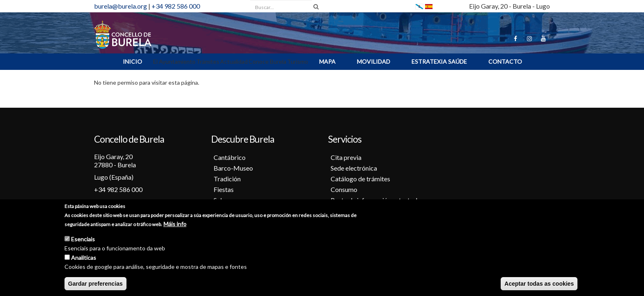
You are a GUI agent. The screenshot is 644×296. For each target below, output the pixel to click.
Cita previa (346, 157)
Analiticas (84, 258)
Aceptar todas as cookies (539, 284)
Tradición (227, 179)
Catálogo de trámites (360, 179)
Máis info (175, 224)
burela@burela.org (121, 6)
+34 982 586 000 (176, 6)
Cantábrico (230, 157)
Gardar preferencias (95, 284)
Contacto (505, 61)
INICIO (132, 61)
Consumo (344, 189)
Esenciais (83, 239)
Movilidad (374, 61)
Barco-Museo (233, 168)
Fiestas (224, 189)
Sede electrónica (354, 168)
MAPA (327, 61)
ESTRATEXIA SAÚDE (439, 61)
